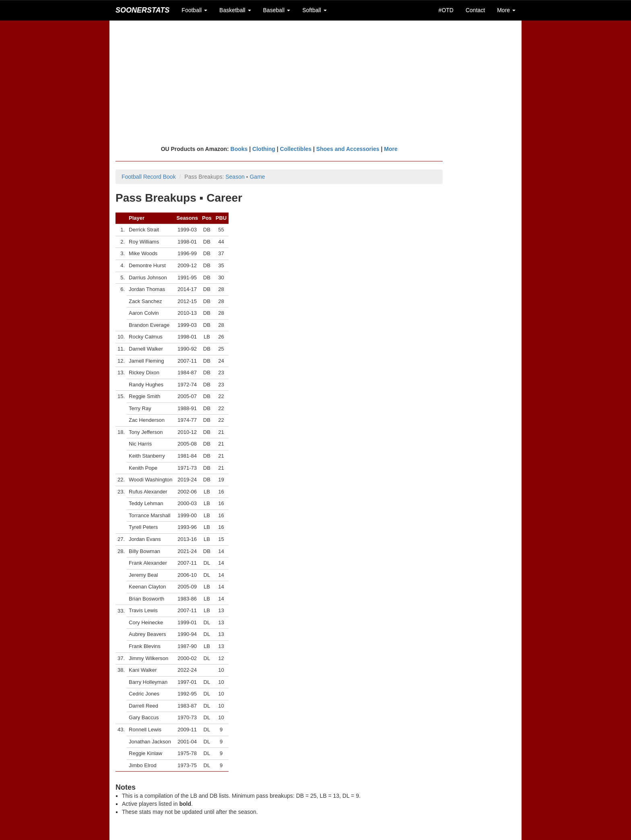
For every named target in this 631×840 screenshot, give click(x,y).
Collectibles (296, 149)
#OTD (446, 10)
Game (257, 177)
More (391, 149)
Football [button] (194, 10)
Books (239, 149)
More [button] (506, 10)
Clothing (264, 149)
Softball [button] (314, 10)
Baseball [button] (277, 10)
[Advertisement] (315, 83)
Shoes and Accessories (348, 149)
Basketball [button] (235, 10)
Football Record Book (149, 177)
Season (235, 177)
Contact (475, 10)
